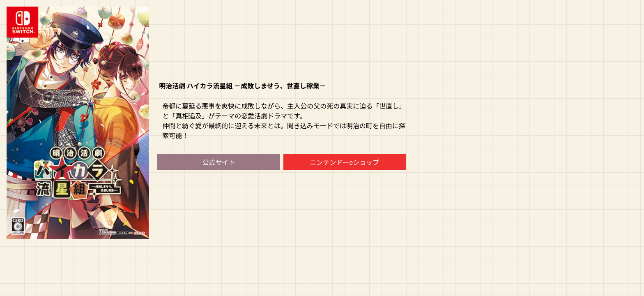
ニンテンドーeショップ (344, 162)
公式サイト (218, 162)
